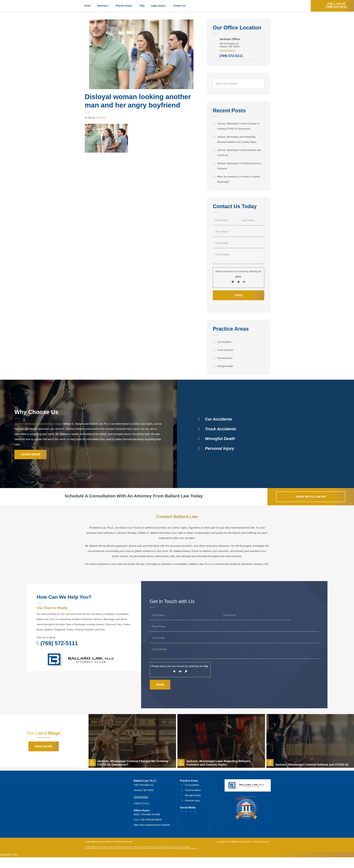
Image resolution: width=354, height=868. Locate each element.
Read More (44, 747)
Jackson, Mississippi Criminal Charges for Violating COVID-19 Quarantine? (238, 126)
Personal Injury (225, 358)
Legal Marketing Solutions (98, 842)
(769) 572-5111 (231, 56)
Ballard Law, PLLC (22, 6)
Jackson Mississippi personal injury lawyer (39, 424)
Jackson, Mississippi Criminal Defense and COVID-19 (239, 153)
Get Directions (227, 51)
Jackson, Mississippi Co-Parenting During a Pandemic (239, 166)
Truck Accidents (225, 350)
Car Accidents (224, 342)
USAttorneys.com (124, 842)
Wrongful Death (225, 366)
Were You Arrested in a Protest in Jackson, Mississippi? (239, 179)
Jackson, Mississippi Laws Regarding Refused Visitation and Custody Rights (237, 139)
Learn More (30, 455)
